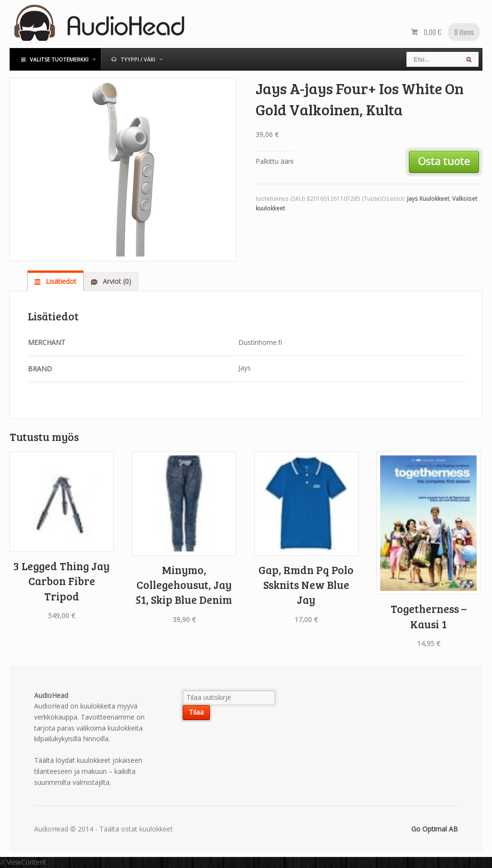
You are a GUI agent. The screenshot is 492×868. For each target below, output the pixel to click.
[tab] (55, 281)
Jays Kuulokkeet (428, 199)
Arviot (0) (116, 281)
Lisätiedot (60, 281)
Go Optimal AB (435, 829)
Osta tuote (444, 161)
